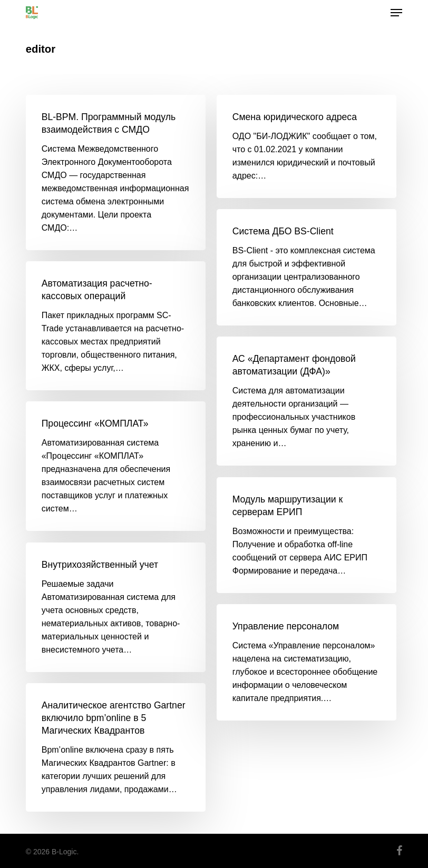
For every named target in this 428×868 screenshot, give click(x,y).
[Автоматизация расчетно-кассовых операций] (116, 326)
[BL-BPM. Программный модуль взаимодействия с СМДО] (116, 172)
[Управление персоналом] (307, 662)
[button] (396, 13)
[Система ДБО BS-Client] (307, 267)
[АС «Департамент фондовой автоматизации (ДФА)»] (307, 401)
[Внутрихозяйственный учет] (116, 607)
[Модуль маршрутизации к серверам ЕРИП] (307, 535)
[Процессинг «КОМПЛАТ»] (116, 466)
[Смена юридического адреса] (307, 146)
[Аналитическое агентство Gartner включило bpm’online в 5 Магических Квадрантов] (116, 747)
